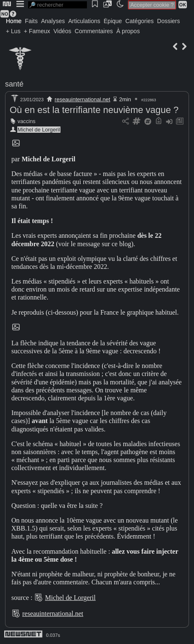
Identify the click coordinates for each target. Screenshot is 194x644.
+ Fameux (37, 31)
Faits (31, 21)
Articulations (84, 21)
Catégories (139, 21)
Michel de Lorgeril (39, 130)
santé (14, 84)
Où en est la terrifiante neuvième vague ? (94, 110)
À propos (128, 31)
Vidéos (62, 31)
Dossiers (168, 21)
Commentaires (94, 31)
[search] (58, 5)
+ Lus (13, 31)
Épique (113, 21)
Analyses (53, 21)
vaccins (27, 121)
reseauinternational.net (82, 99)
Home (14, 21)
